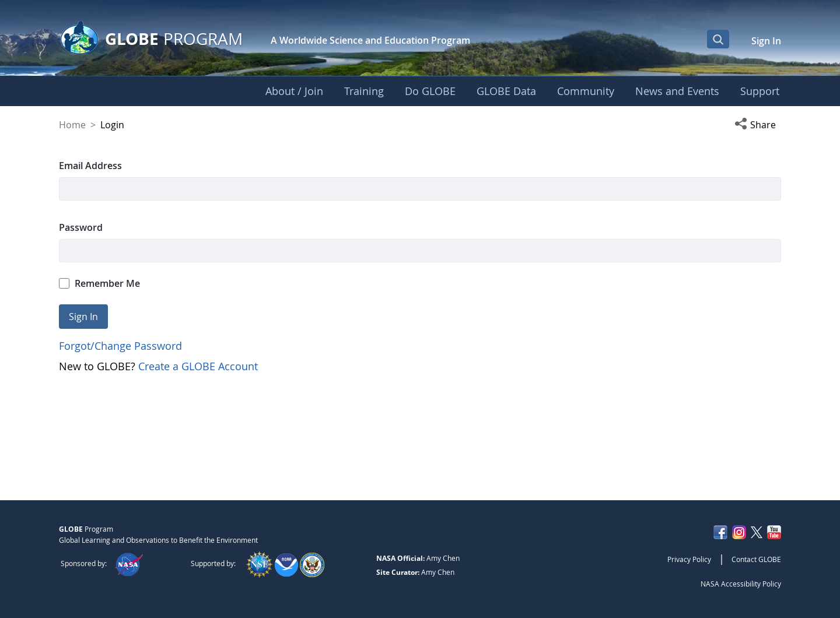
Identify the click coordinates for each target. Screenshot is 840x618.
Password (81, 227)
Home (72, 125)
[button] (758, 125)
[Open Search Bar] (718, 39)
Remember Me (100, 283)
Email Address (90, 166)
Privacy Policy (689, 559)
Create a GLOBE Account (198, 366)
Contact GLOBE (756, 559)
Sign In (766, 41)
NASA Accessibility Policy (741, 584)
